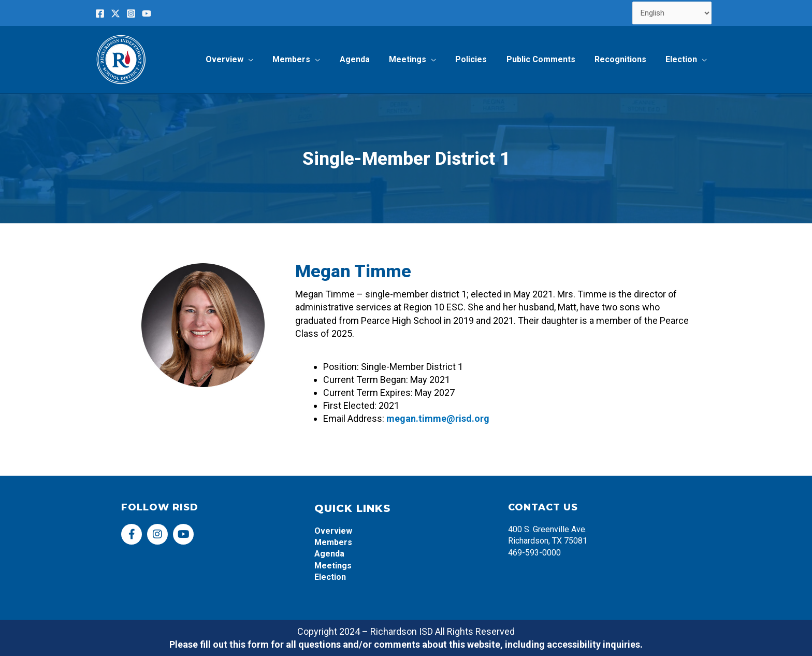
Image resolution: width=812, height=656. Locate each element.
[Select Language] (672, 13)
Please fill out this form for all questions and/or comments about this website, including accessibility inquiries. (406, 644)
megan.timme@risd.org (438, 418)
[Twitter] (115, 13)
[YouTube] (147, 13)
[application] (269, 60)
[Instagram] (131, 13)
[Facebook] (100, 13)
